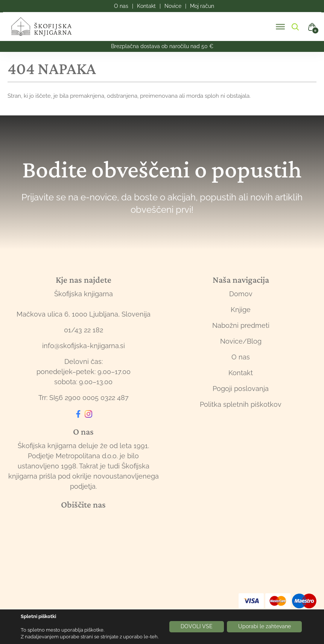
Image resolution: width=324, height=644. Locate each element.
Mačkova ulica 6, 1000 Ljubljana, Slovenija (84, 314)
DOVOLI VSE (197, 627)
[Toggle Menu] (280, 27)
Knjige (241, 310)
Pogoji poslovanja (241, 389)
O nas (241, 357)
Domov (241, 294)
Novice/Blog (241, 341)
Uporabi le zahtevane (265, 627)
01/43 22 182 (84, 330)
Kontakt (241, 373)
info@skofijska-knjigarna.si (84, 346)
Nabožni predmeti (241, 325)
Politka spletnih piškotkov (241, 404)
